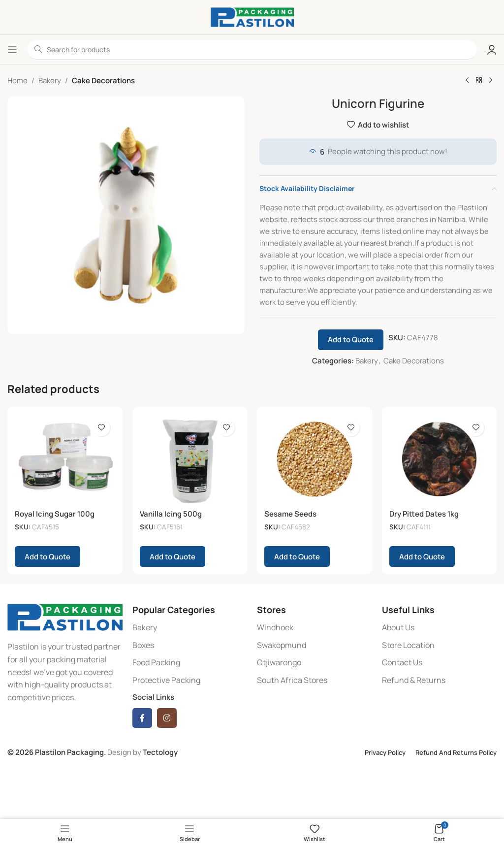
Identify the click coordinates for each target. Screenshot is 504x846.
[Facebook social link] (142, 718)
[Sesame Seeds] (315, 459)
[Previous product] (467, 81)
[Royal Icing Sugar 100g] (65, 459)
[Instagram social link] (167, 718)
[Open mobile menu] (12, 50)
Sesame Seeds (290, 514)
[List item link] (190, 628)
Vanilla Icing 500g (171, 514)
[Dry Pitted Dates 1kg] (440, 459)
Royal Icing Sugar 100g (55, 514)
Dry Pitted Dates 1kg (424, 514)
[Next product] (491, 81)
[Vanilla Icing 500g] (190, 459)
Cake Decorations (103, 81)
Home (17, 81)
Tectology (160, 752)
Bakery (50, 81)
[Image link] (65, 617)
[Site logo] (252, 16)
